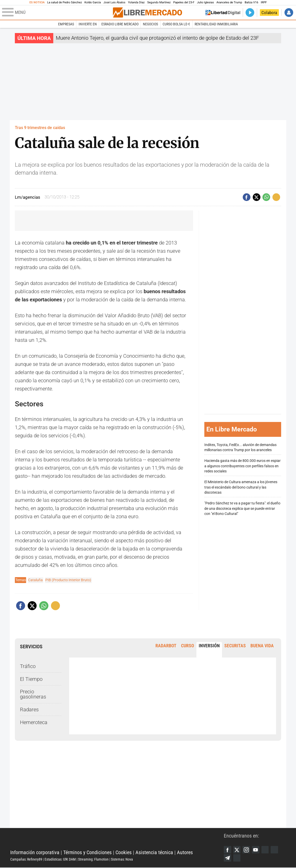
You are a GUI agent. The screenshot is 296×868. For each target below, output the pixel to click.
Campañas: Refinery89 (26, 860)
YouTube (257, 850)
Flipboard (276, 850)
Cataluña (35, 580)
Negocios (150, 24)
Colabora (269, 13)
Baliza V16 (251, 2)
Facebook (228, 850)
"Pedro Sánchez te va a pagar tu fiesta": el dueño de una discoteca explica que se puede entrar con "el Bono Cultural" (242, 508)
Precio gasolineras (33, 694)
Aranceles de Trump (229, 2)
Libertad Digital (117, 840)
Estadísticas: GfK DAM (60, 860)
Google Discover (267, 850)
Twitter (237, 850)
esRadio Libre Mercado (120, 24)
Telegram (228, 858)
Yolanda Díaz (136, 2)
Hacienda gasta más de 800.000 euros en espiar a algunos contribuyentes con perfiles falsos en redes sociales (242, 466)
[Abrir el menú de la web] (57, 13)
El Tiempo (31, 679)
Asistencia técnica (154, 853)
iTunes (237, 858)
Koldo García (93, 2)
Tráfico (28, 666)
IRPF (264, 2)
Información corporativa (35, 853)
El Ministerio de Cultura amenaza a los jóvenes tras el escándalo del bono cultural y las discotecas (241, 487)
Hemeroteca (34, 722)
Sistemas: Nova (122, 860)
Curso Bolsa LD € (176, 24)
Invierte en (88, 24)
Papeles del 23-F (184, 2)
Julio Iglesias (205, 2)
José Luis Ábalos (114, 2)
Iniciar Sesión (289, 13)
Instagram (247, 850)
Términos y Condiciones (87, 853)
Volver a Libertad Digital (223, 13)
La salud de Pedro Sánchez (65, 2)
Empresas (66, 24)
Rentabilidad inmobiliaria (216, 24)
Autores (185, 853)
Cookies (124, 853)
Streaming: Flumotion (93, 860)
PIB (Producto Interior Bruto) (68, 580)
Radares (29, 710)
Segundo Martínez (159, 2)
